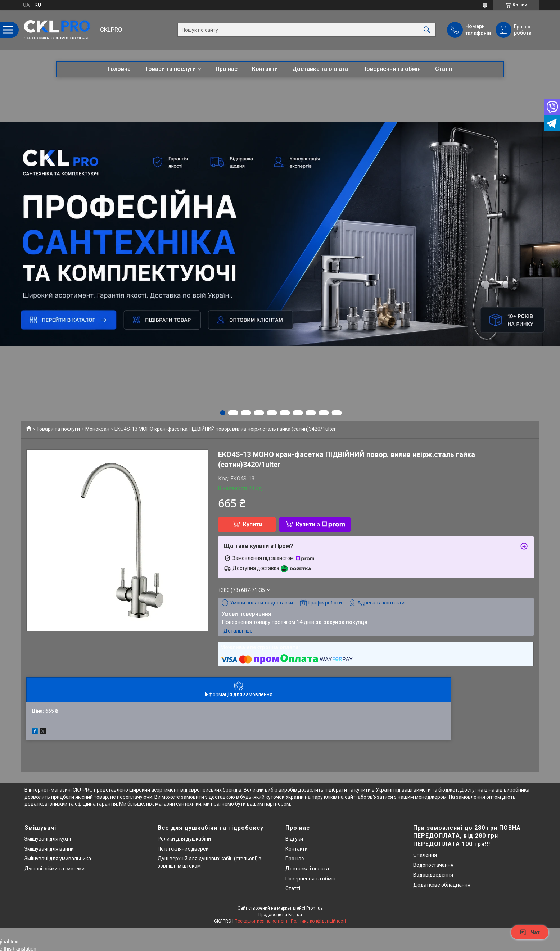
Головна (119, 69)
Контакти (265, 69)
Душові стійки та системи (55, 869)
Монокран (97, 429)
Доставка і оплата (307, 869)
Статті (444, 69)
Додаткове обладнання (442, 885)
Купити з (320, 524)
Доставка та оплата (320, 69)
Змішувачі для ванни (49, 849)
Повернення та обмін (392, 69)
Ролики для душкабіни (184, 839)
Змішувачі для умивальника (58, 859)
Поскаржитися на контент (261, 921)
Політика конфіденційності (318, 921)
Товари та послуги (170, 69)
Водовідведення (433, 875)
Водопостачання (433, 865)
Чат (530, 932)
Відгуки (294, 839)
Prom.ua (315, 908)
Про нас (227, 69)
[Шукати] (427, 30)
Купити (253, 524)
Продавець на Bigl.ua (280, 915)
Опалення (425, 855)
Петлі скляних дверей (183, 849)
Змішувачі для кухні (48, 839)
